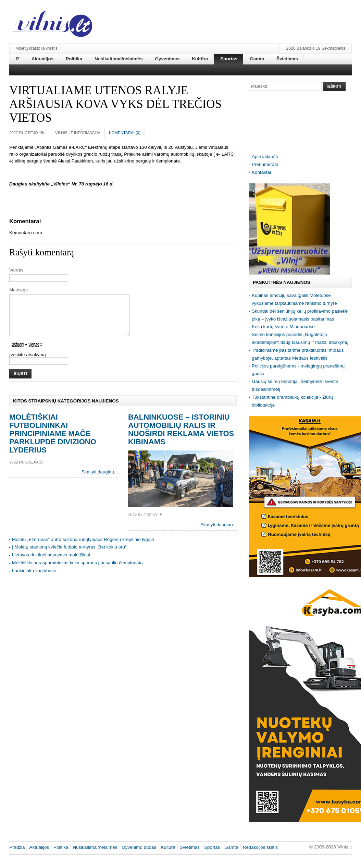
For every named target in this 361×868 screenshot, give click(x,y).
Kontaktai (261, 172)
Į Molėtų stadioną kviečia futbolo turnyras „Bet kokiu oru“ (69, 555)
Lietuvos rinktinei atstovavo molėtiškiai (51, 563)
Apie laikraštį (265, 156)
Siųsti (20, 382)
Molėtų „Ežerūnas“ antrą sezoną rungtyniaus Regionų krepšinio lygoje (83, 548)
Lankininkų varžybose (34, 579)
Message (19, 290)
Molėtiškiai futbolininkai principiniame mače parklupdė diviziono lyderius (53, 442)
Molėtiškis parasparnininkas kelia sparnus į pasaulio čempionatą (77, 571)
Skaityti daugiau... (100, 480)
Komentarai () (125, 133)
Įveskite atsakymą (28, 363)
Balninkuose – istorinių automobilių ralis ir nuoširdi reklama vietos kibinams (181, 438)
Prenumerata (265, 164)
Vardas (16, 270)
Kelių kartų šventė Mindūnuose (283, 327)
